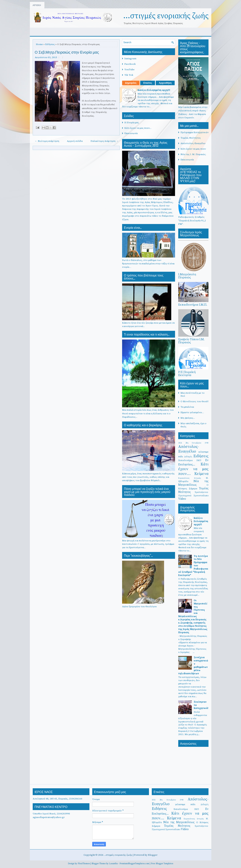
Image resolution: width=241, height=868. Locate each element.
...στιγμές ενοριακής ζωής (166, 16)
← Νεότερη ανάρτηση (47, 141)
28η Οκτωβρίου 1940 (197, 443)
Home (39, 44)
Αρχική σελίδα (75, 141)
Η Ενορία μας (132, 123)
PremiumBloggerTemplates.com (134, 864)
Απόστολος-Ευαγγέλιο (193, 143)
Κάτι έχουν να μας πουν (193, 149)
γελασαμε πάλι (185, 804)
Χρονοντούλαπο (201, 496)
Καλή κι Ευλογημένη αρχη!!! (154, 90)
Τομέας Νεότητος (191, 138)
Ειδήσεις (50, 44)
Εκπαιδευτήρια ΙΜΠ (190, 460)
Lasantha (113, 864)
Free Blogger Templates (162, 864)
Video (182, 499)
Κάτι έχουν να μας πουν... (138, 128)
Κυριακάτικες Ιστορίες (190, 478)
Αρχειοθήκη (165, 83)
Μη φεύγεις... (188, 418)
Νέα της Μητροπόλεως (193, 483)
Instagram (130, 59)
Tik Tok (129, 75)
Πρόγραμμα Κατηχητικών (195, 132)
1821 (180, 443)
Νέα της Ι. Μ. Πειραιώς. (193, 154)
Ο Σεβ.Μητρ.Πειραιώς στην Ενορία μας (67, 52)
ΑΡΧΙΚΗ (37, 5)
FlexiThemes (84, 864)
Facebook (130, 64)
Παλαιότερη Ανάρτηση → (105, 141)
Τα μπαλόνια (187, 407)
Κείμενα (201, 474)
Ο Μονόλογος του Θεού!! (195, 401)
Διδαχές (188, 457)
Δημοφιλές (131, 83)
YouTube (129, 69)
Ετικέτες (148, 83)
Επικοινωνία (131, 133)
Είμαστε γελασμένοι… (192, 412)
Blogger (153, 855)
